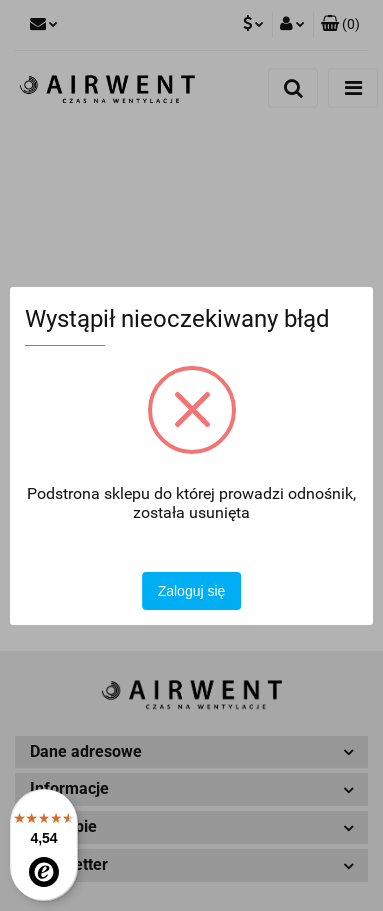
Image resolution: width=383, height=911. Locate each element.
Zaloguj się (192, 591)
